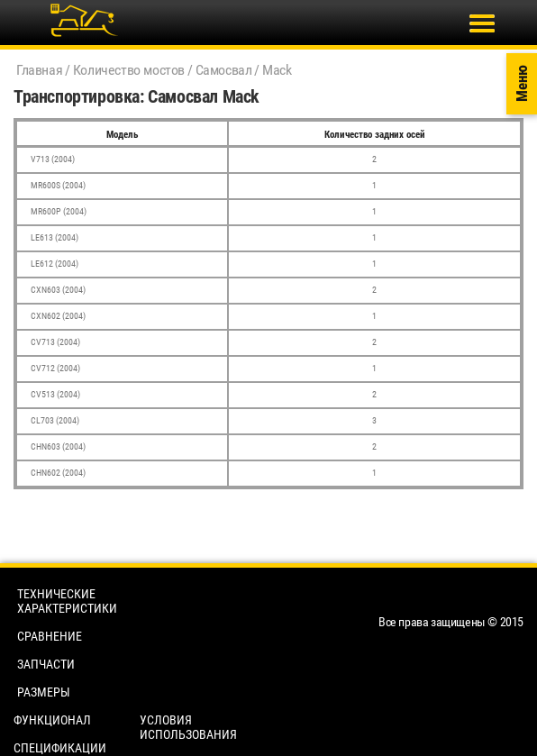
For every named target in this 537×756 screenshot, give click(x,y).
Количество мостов (129, 70)
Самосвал (224, 70)
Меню (522, 84)
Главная (39, 70)
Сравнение (50, 636)
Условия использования (188, 727)
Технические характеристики (67, 601)
